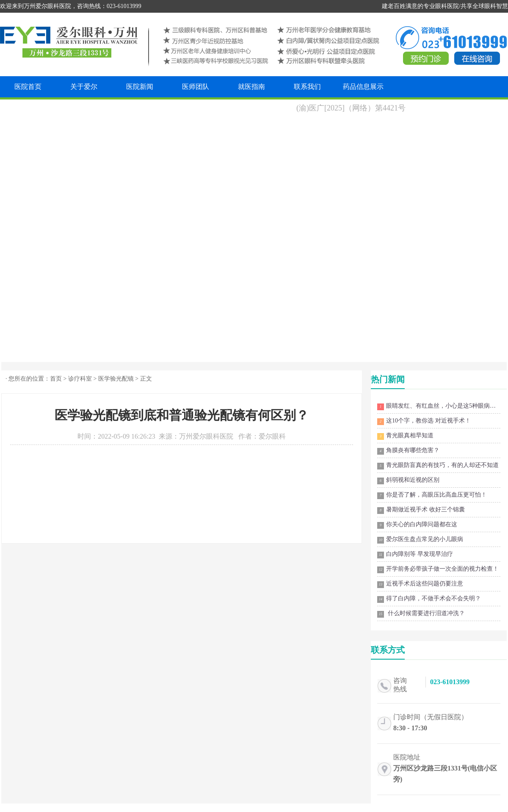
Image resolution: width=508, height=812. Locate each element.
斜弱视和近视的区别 (408, 481)
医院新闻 (140, 87)
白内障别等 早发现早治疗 (415, 555)
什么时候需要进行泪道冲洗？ (421, 614)
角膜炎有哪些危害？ (408, 451)
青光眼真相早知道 (405, 436)
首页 (56, 379)
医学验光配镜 (116, 379)
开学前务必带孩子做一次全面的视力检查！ (438, 569)
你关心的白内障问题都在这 (417, 525)
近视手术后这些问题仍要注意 (420, 584)
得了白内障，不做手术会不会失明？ (429, 599)
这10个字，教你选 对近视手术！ (424, 421)
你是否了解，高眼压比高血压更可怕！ (432, 495)
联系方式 (388, 650)
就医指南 (251, 87)
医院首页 (28, 87)
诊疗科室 (80, 379)
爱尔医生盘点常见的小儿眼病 (420, 540)
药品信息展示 (363, 87)
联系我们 (307, 87)
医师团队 (196, 87)
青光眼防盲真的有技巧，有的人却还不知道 (438, 466)
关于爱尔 (84, 87)
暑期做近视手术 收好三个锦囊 (421, 510)
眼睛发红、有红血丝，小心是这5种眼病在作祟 (439, 406)
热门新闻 (388, 379)
